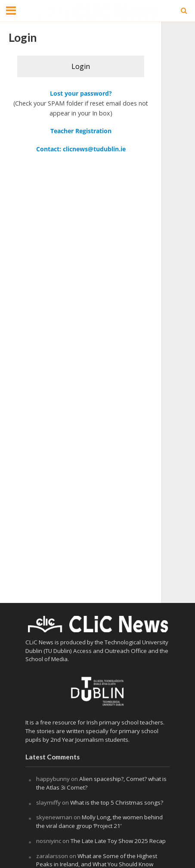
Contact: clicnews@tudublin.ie (81, 149)
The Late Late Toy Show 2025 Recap (118, 841)
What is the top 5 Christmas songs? (117, 802)
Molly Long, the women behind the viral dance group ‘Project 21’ (99, 821)
